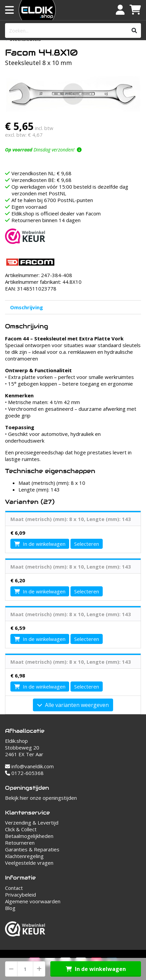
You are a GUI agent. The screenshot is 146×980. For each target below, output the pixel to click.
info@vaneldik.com (29, 766)
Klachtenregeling (24, 856)
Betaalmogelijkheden (29, 836)
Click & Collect (21, 829)
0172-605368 (24, 773)
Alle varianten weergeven (73, 705)
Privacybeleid (20, 895)
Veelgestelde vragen (29, 863)
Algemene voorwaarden (33, 901)
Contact (14, 888)
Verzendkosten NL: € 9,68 (41, 173)
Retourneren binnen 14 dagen (46, 220)
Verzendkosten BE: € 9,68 (41, 180)
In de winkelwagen (96, 969)
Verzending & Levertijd (32, 823)
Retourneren (20, 843)
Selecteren (87, 544)
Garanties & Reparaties (32, 849)
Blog (10, 908)
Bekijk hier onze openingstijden (41, 798)
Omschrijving (27, 307)
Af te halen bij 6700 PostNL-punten (52, 200)
